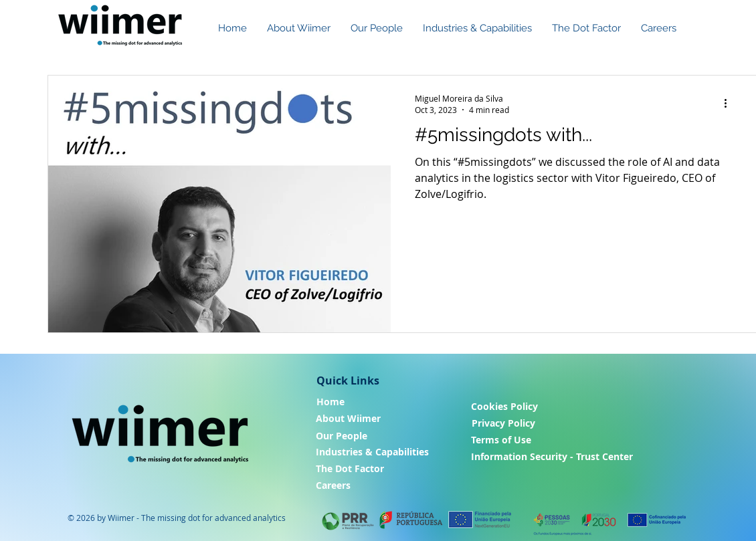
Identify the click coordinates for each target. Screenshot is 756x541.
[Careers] (333, 486)
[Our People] (342, 436)
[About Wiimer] (348, 419)
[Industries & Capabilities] (372, 452)
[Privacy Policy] (503, 424)
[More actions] (730, 104)
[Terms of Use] (501, 440)
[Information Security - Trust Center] (552, 457)
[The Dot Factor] (350, 469)
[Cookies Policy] (504, 407)
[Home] (330, 402)
